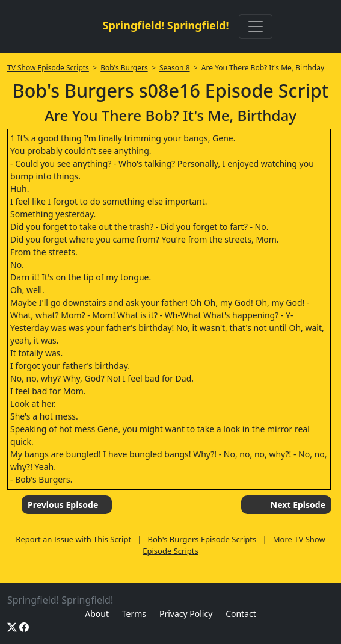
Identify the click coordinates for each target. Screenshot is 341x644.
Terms (134, 614)
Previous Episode (63, 505)
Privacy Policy (186, 614)
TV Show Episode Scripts (48, 68)
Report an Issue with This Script (73, 539)
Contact (241, 614)
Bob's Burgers (124, 68)
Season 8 (175, 68)
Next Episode (298, 505)
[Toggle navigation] (256, 26)
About (97, 614)
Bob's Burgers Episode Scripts (202, 539)
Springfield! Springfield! (165, 25)
